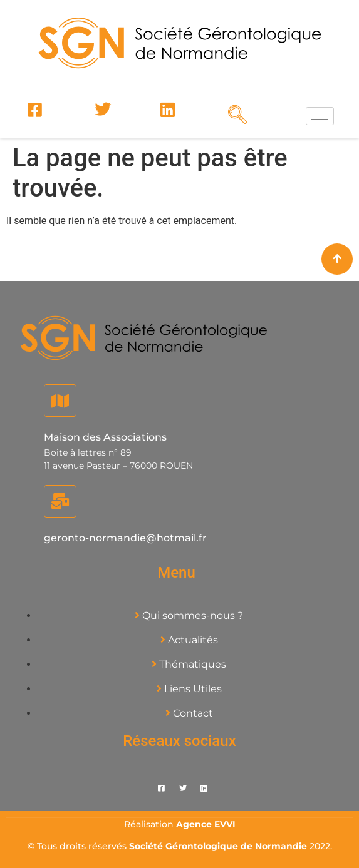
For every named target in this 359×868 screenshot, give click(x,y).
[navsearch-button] (234, 115)
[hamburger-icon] (320, 116)
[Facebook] (34, 110)
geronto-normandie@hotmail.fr (125, 538)
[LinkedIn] (167, 110)
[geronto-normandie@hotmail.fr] (60, 501)
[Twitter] (101, 110)
